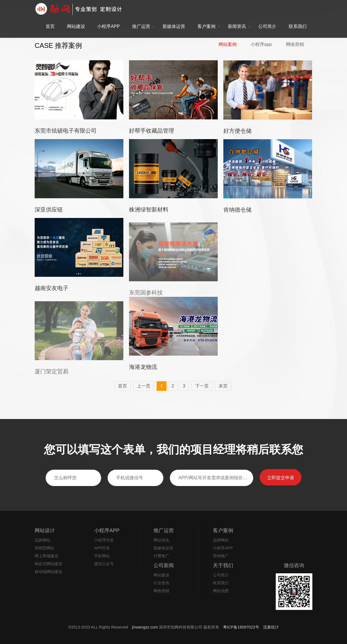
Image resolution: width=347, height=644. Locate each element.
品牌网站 (43, 540)
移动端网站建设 (48, 572)
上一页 (144, 386)
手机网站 (102, 556)
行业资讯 (161, 583)
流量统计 (271, 627)
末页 (223, 386)
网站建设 (76, 20)
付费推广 (161, 556)
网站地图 (221, 591)
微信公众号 (104, 564)
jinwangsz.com (145, 627)
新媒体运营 (174, 20)
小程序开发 (104, 540)
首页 (50, 20)
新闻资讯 (237, 20)
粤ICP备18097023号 (242, 627)
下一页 (202, 386)
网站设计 (45, 531)
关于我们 (223, 565)
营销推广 (221, 556)
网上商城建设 (46, 556)
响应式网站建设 (48, 564)
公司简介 (267, 20)
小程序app (261, 44)
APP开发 (102, 548)
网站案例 (228, 44)
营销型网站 (45, 548)
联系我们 (298, 20)
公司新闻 (164, 565)
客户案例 (206, 20)
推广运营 (141, 20)
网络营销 (295, 44)
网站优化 (161, 540)
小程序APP (108, 20)
